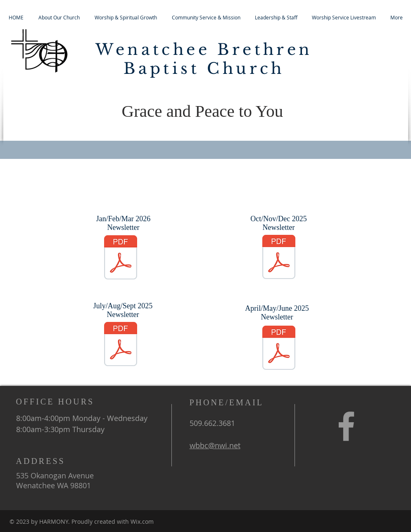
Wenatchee (153, 50)
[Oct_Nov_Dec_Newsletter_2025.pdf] (279, 258)
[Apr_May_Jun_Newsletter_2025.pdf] (279, 349)
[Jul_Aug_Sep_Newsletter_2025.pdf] (121, 345)
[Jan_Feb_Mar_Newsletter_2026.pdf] (121, 258)
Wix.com (142, 521)
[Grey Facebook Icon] (346, 426)
